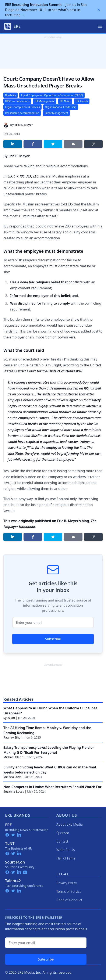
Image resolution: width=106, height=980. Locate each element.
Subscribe (53, 639)
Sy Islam (9, 718)
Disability (10, 95)
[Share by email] (73, 144)
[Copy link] (93, 144)
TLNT (10, 843)
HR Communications (17, 101)
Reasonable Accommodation (22, 113)
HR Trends (82, 101)
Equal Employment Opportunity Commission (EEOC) (52, 95)
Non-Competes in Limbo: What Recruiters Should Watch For (52, 787)
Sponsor (63, 833)
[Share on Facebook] (33, 144)
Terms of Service (69, 891)
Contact (62, 841)
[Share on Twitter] (53, 144)
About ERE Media (70, 824)
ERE (8, 825)
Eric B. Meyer (24, 125)
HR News (65, 101)
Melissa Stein (13, 777)
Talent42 (13, 881)
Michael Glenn (13, 757)
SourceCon (15, 862)
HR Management (45, 101)
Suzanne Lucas (14, 791)
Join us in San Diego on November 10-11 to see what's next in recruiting (46, 10)
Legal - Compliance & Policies (22, 107)
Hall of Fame (66, 858)
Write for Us (66, 850)
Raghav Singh (13, 737)
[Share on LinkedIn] (13, 144)
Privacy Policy (67, 883)
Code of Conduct (69, 900)
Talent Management (56, 113)
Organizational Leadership (61, 107)
